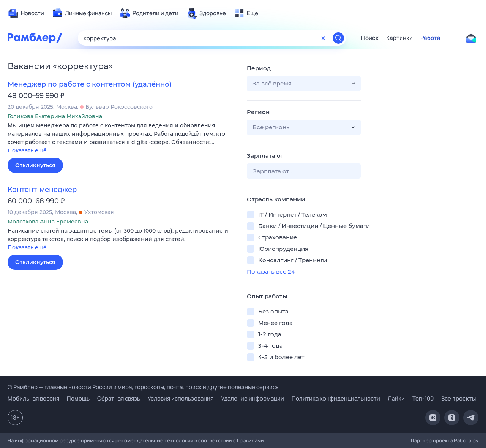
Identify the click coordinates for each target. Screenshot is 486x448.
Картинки (399, 38)
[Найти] (338, 38)
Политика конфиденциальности (336, 398)
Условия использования (181, 398)
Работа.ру (466, 440)
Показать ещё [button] (27, 150)
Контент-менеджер (42, 190)
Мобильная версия (33, 398)
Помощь (78, 398)
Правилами (250, 440)
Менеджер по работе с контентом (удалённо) (90, 84)
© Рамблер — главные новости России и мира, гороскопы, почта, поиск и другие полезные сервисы (144, 387)
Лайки (396, 398)
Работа (430, 38)
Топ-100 (423, 398)
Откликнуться (35, 165)
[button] (121, 139)
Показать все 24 (271, 271)
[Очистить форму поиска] (323, 38)
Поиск (370, 38)
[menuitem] (26, 13)
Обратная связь (119, 398)
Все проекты (458, 398)
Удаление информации (252, 398)
